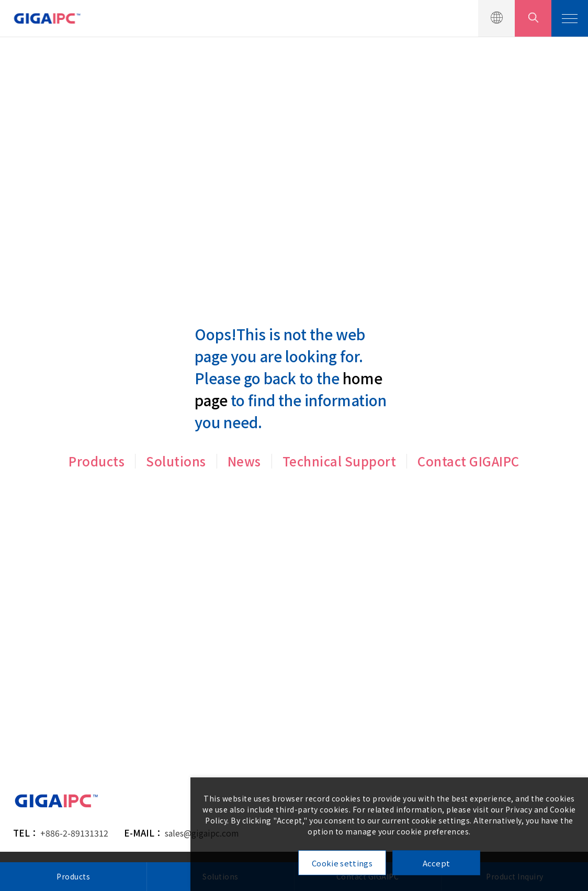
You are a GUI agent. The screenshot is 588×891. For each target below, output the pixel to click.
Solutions (176, 461)
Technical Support (340, 461)
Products (97, 461)
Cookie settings (342, 863)
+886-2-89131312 (74, 833)
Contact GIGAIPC (468, 461)
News (244, 461)
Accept (437, 863)
